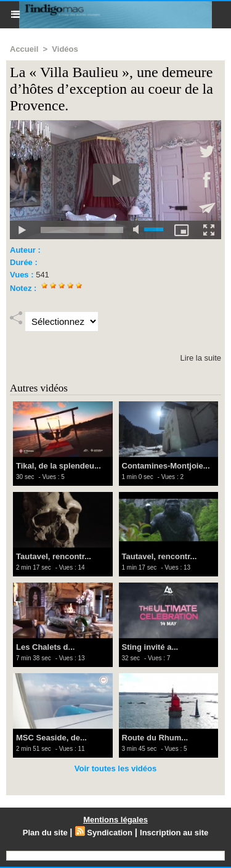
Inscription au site (174, 833)
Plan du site (45, 833)
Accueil (24, 49)
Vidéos (65, 49)
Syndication (110, 833)
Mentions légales (115, 820)
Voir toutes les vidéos (115, 768)
